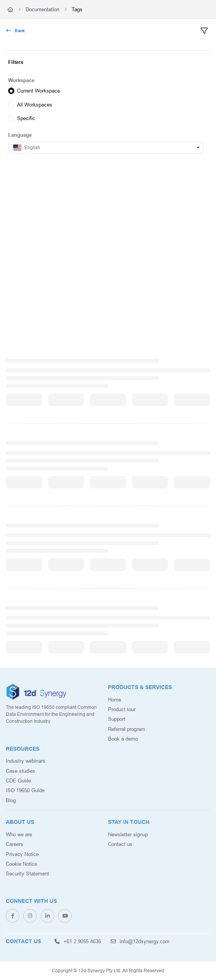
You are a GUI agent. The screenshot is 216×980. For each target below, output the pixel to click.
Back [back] (16, 31)
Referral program (127, 729)
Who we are (19, 834)
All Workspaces (35, 104)
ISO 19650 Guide (25, 790)
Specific (26, 118)
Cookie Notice (21, 864)
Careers (15, 844)
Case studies (21, 771)
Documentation (42, 9)
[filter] (204, 31)
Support (117, 719)
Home (115, 700)
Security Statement (27, 873)
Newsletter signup (128, 834)
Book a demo (123, 739)
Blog (11, 800)
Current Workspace (39, 91)
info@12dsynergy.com (140, 941)
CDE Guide (18, 781)
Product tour (122, 709)
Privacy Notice (22, 854)
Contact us (120, 844)
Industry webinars (26, 761)
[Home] (10, 9)
